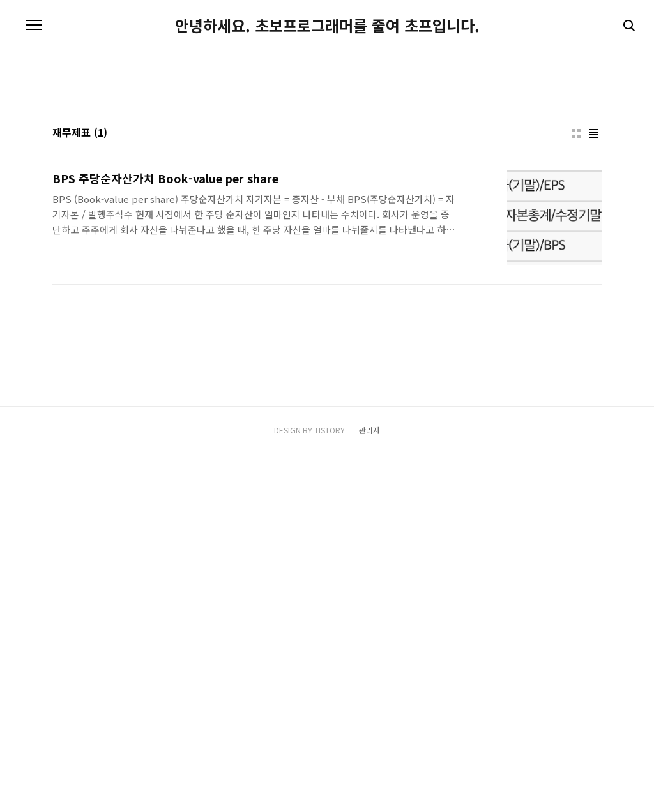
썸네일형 (576, 312)
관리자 (369, 787)
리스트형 (594, 312)
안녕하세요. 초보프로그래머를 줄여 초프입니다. (327, 26)
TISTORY (330, 787)
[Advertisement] (327, 160)
